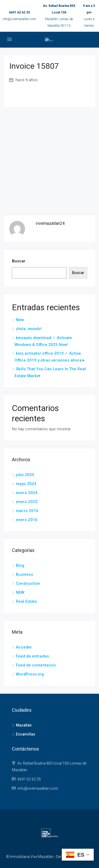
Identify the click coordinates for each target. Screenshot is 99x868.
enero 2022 (27, 502)
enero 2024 (27, 493)
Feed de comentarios (36, 665)
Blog (20, 565)
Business (24, 574)
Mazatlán (24, 725)
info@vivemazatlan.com (19, 19)
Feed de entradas (32, 656)
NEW (20, 592)
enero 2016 (27, 520)
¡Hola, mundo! (29, 329)
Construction (28, 583)
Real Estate (26, 601)
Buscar (19, 261)
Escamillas (25, 734)
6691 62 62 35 (19, 12)
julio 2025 (25, 475)
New (20, 320)
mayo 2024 (26, 484)
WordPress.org (30, 674)
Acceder (24, 647)
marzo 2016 (27, 511)
